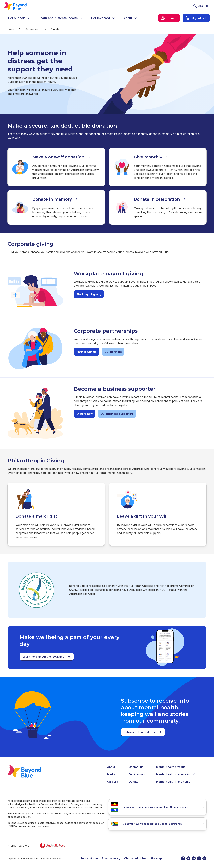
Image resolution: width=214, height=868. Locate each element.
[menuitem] (19, 18)
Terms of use (89, 858)
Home (11, 29)
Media (111, 774)
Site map (156, 858)
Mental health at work (170, 766)
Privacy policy (111, 858)
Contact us (136, 766)
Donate (134, 781)
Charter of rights (135, 858)
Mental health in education (176, 774)
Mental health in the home (173, 781)
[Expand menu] (29, 18)
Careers (112, 781)
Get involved (32, 29)
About (111, 766)
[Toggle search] (201, 6)
